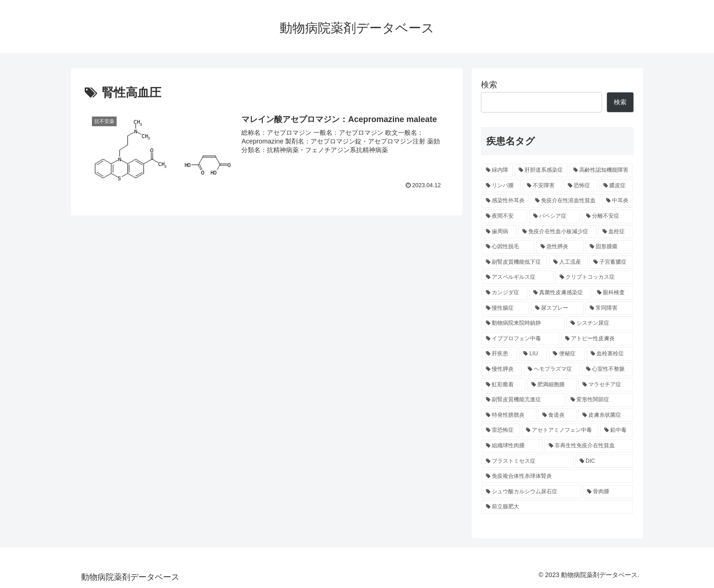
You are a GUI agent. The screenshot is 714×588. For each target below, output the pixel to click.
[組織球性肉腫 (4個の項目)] (512, 446)
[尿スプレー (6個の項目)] (557, 308)
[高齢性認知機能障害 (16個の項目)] (601, 170)
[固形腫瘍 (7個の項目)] (609, 247)
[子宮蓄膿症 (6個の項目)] (611, 262)
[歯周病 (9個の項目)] (499, 232)
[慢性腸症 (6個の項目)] (505, 308)
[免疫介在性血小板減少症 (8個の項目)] (557, 232)
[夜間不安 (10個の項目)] (505, 216)
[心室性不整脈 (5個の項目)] (607, 369)
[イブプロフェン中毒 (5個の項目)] (520, 339)
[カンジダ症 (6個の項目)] (505, 293)
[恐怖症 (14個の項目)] (581, 186)
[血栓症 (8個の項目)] (616, 232)
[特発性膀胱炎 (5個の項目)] (509, 415)
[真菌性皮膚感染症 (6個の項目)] (560, 293)
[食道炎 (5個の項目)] (557, 415)
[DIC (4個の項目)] (604, 461)
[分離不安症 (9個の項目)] (607, 216)
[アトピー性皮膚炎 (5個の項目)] (597, 339)
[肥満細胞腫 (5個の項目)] (552, 385)
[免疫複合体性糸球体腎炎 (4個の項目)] (557, 476)
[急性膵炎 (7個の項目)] (560, 247)
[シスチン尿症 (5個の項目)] (600, 323)
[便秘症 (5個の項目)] (566, 354)
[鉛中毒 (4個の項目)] (617, 430)
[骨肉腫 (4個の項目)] (608, 492)
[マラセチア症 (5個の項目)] (606, 385)
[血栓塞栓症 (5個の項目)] (610, 354)
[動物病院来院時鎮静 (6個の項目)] (523, 323)
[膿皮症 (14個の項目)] (616, 186)
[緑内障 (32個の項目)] (497, 170)
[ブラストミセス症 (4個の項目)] (528, 461)
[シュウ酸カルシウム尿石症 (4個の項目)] (531, 492)
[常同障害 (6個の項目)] (609, 308)
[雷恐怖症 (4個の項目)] (501, 430)
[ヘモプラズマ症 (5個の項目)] (552, 369)
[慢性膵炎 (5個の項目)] (502, 369)
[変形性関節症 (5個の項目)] (600, 400)
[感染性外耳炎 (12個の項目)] (505, 201)
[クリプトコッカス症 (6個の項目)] (594, 277)
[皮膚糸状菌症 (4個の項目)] (606, 415)
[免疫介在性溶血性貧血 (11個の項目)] (566, 201)
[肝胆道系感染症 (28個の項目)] (541, 170)
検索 (489, 85)
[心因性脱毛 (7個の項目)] (508, 247)
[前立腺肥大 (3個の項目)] (557, 507)
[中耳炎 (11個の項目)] (617, 201)
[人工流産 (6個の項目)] (568, 262)
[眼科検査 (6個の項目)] (613, 293)
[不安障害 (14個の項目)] (542, 186)
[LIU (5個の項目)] (533, 354)
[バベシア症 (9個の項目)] (555, 216)
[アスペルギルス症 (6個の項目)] (518, 277)
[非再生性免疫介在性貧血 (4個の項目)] (589, 446)
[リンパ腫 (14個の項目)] (501, 186)
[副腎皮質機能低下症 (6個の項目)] (515, 262)
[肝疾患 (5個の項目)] (500, 354)
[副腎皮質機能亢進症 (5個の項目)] (523, 400)
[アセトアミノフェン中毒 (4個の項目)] (560, 430)
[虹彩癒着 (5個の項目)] (504, 385)
